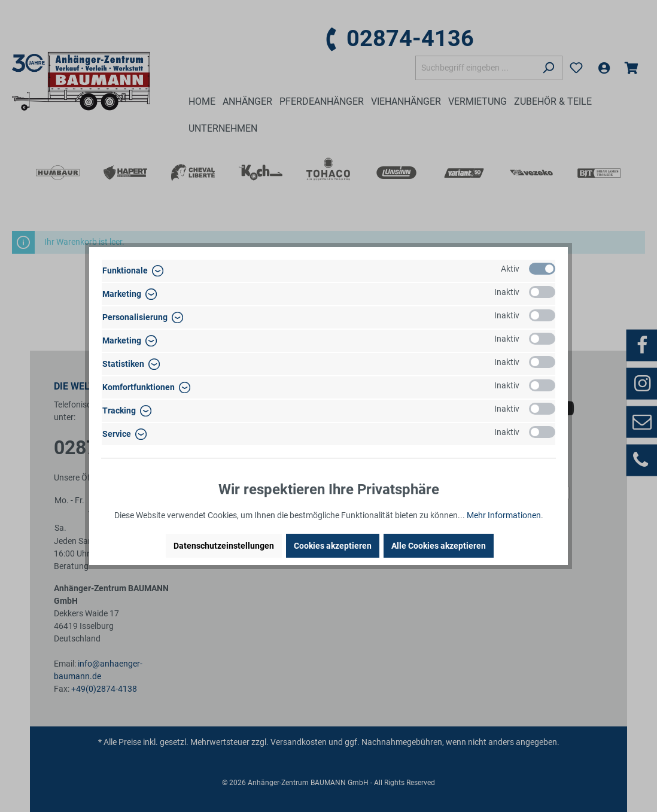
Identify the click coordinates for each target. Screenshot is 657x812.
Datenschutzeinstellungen (224, 546)
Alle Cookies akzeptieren (439, 546)
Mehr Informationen (504, 515)
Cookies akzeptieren (333, 546)
